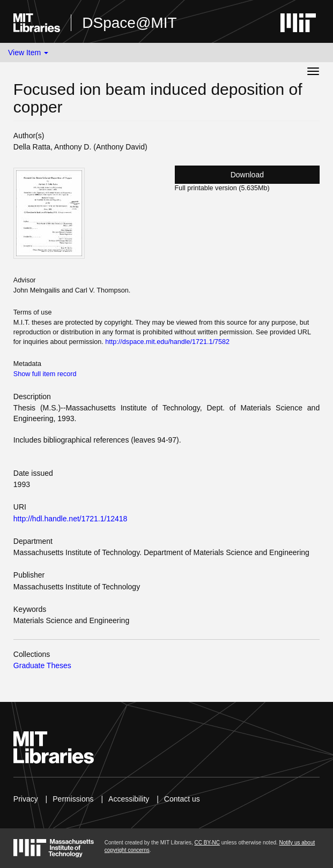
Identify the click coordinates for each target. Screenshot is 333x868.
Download (247, 175)
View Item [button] (28, 53)
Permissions (73, 799)
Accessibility (129, 799)
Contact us (182, 799)
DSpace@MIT (129, 23)
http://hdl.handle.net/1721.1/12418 (71, 519)
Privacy (26, 799)
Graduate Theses (42, 665)
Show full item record (45, 374)
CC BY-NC (207, 843)
